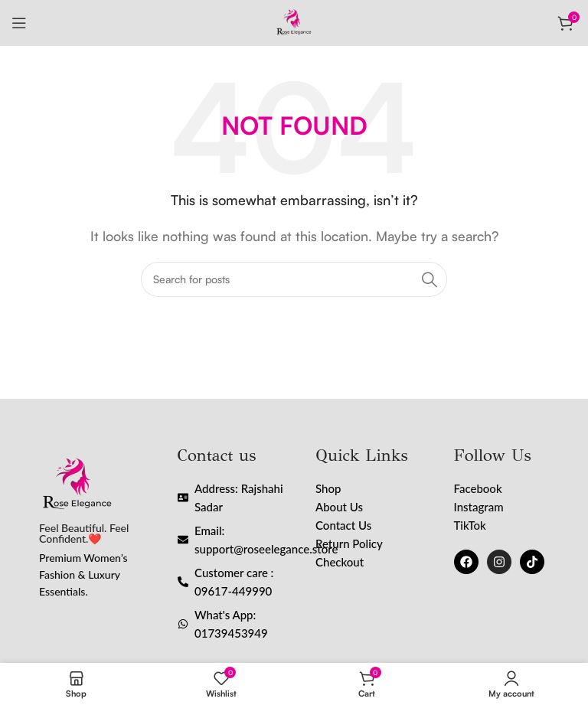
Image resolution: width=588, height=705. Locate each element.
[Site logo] (294, 21)
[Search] (294, 279)
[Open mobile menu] (19, 23)
